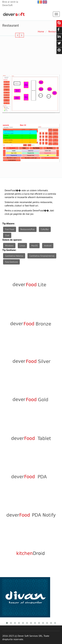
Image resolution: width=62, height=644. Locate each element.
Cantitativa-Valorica (14, 256)
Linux (22, 246)
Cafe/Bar (45, 229)
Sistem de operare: (12, 240)
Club (7, 235)
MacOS (34, 246)
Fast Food (10, 229)
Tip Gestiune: (9, 250)
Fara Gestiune (11, 262)
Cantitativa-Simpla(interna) (42, 256)
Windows (9, 246)
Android (48, 246)
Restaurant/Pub (28, 229)
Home (41, 31)
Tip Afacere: (9, 223)
